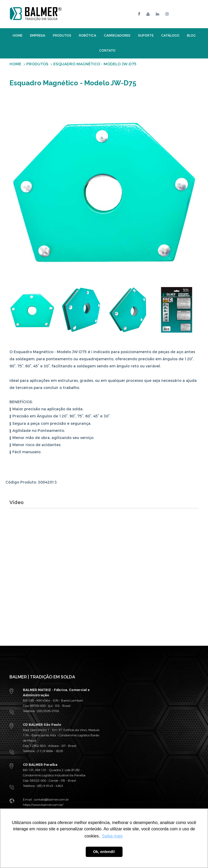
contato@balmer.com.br (51, 800)
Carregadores (117, 36)
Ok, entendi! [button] (104, 852)
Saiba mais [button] (112, 836)
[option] (32, 310)
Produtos (62, 36)
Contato (107, 51)
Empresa (38, 36)
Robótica (88, 36)
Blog (191, 36)
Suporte (146, 36)
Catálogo (170, 36)
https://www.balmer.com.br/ (43, 805)
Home (17, 36)
